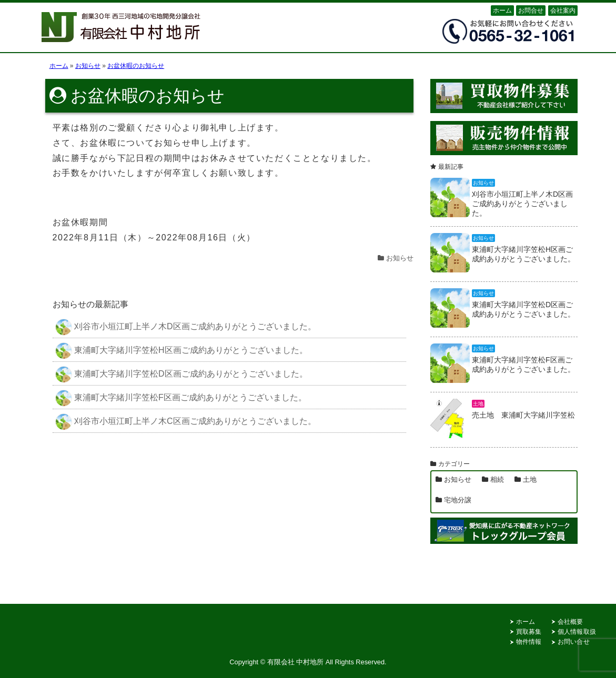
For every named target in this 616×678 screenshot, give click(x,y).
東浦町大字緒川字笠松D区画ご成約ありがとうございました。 (181, 375)
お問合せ (531, 11)
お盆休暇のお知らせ (148, 96)
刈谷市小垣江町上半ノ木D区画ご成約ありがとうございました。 (186, 327)
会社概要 (570, 622)
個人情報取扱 (577, 632)
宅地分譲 (458, 500)
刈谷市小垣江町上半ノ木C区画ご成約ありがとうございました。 (186, 422)
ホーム (502, 11)
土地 (530, 479)
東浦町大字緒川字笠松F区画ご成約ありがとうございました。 (181, 398)
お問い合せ (574, 642)
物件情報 (529, 642)
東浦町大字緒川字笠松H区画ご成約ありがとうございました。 (181, 351)
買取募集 (529, 632)
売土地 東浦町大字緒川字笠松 (523, 415)
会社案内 (563, 11)
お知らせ (400, 258)
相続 (497, 479)
